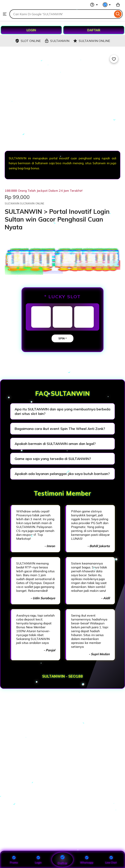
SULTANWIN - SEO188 (62, 676)
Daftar (62, 860)
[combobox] (61, 14)
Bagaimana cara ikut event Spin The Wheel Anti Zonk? (60, 429)
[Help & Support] (94, 5)
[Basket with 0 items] (118, 5)
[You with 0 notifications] (107, 5)
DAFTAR (94, 30)
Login (38, 860)
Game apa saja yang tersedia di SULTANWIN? (53, 459)
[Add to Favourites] (114, 59)
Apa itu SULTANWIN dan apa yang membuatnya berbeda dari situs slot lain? (62, 411)
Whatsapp (87, 860)
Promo (14, 860)
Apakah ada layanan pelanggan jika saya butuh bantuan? (62, 474)
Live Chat (111, 860)
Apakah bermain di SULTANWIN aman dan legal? (55, 444)
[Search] (118, 14)
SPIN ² (62, 338)
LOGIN (31, 30)
